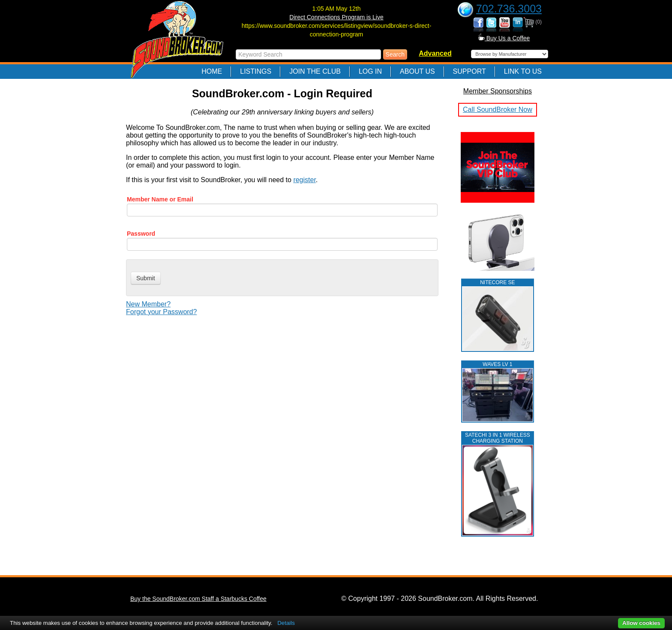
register (304, 180)
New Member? (148, 304)
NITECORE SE (497, 282)
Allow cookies (641, 623)
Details (286, 623)
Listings (256, 71)
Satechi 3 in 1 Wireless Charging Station (498, 438)
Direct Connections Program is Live (336, 17)
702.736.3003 (509, 9)
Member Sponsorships (498, 91)
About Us (417, 71)
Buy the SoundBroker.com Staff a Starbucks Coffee (198, 599)
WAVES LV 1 (497, 364)
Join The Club (315, 71)
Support (469, 71)
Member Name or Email (160, 199)
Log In (370, 71)
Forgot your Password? (161, 312)
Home (212, 71)
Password (141, 234)
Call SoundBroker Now (498, 109)
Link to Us (523, 71)
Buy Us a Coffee (504, 38)
